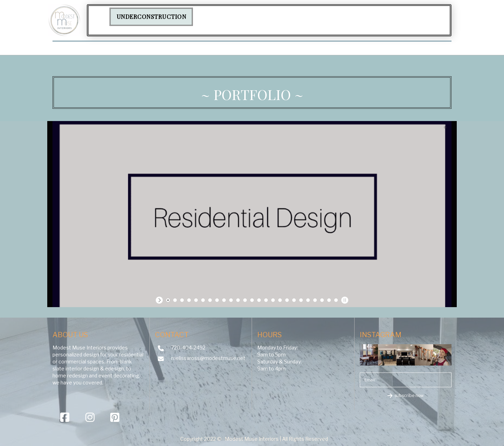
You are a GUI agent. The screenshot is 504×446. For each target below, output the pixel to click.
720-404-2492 (188, 348)
